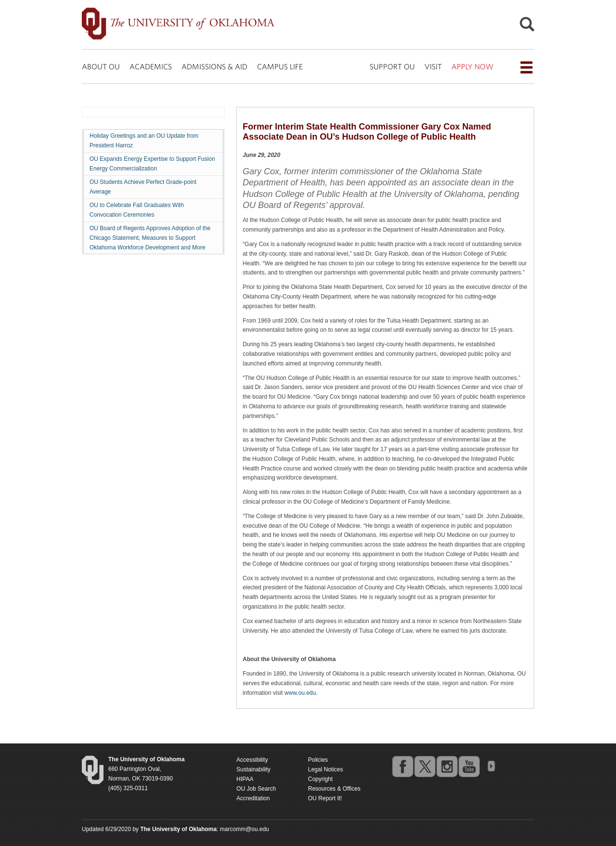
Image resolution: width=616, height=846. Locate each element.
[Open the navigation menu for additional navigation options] (526, 67)
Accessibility (252, 760)
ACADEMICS (151, 66)
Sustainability (253, 769)
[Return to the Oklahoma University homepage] (147, 759)
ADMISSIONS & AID (214, 66)
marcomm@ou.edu (244, 829)
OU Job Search (256, 789)
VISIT (433, 66)
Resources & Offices (334, 789)
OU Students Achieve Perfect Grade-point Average (143, 187)
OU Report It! (325, 798)
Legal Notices (326, 769)
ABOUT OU (101, 66)
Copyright (320, 779)
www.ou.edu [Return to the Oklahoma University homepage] (300, 693)
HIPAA (245, 779)
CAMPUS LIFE (280, 66)
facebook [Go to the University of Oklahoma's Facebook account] (402, 766)
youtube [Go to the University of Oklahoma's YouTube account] (469, 766)
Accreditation (253, 798)
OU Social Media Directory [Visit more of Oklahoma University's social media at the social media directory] (491, 766)
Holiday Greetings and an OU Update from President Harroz (144, 141)
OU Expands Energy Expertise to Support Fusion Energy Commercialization (152, 164)
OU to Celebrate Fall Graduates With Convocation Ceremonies (137, 210)
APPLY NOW (472, 66)
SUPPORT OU (392, 66)
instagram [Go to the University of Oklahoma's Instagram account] (447, 766)
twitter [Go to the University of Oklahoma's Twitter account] (424, 766)
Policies (318, 760)
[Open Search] (527, 27)
